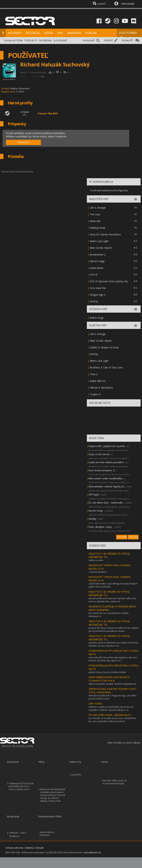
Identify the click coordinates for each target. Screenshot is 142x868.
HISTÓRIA (17, 40)
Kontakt (40, 848)
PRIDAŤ (108, 40)
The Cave (95, 214)
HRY (60, 33)
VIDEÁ (48, 33)
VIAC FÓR (133, 537)
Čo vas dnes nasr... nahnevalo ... (107, 502)
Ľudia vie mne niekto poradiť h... (107, 462)
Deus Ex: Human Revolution (105, 234)
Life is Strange (98, 208)
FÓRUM (91, 33)
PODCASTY (31, 40)
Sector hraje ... (97, 511)
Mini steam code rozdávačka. (105, 478)
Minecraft (95, 221)
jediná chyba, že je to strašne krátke (107, 672)
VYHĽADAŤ (89, 40)
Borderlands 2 (98, 255)
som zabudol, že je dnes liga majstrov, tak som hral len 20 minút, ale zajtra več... (113, 659)
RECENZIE (33, 33)
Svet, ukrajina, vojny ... (101, 527)
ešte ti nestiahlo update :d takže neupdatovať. (113, 684)
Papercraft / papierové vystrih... (107, 446)
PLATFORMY (128, 34)
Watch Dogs (97, 318)
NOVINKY (15, 33)
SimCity (94, 301)
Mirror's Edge (97, 261)
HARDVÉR (74, 33)
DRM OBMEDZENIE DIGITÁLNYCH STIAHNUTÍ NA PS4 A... (109, 679)
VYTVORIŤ (122, 537)
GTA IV (94, 275)
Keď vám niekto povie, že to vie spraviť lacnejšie (115, 782)
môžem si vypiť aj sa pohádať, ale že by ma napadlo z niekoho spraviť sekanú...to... (111, 708)
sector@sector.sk (92, 852)
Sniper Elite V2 (98, 381)
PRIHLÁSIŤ (24, 142)
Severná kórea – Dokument (47, 834)
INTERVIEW (45, 40)
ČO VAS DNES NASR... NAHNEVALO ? (110, 715)
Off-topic (94, 494)
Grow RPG (76, 775)
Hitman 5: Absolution (101, 388)
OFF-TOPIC (95, 704)
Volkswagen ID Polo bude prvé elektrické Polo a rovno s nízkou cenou (21, 786)
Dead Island (96, 268)
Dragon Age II (98, 295)
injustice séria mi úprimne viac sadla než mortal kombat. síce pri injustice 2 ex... (113, 644)
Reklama (30, 848)
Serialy (92, 519)
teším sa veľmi (96, 560)
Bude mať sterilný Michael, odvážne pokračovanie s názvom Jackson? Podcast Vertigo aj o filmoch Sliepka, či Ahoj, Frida (53, 795)
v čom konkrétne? (98, 572)
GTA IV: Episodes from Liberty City (109, 281)
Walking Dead (97, 228)
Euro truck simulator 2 (101, 470)
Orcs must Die (98, 288)
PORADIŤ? (127, 40)
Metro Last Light (99, 241)
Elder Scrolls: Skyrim (101, 248)
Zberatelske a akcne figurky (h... (107, 486)
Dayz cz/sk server (99, 454)
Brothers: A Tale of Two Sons (106, 367)
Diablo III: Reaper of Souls (104, 347)
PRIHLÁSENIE (128, 4)
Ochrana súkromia (14, 848)
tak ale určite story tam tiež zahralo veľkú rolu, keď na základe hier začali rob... (113, 600)
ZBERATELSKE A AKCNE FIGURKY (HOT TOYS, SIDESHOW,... (112, 690)
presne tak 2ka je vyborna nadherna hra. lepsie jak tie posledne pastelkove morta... (114, 629)
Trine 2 (94, 374)
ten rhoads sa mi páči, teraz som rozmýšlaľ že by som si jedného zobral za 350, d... (112, 720)
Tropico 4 (95, 394)
